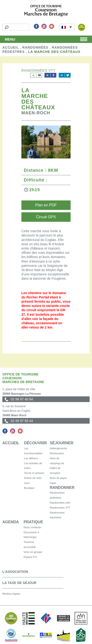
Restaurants (57, 453)
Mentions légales (11, 594)
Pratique (33, 522)
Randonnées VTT (60, 508)
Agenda (11, 522)
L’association (15, 572)
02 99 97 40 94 (22, 399)
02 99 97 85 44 (22, 421)
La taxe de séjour (19, 583)
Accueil (11, 47)
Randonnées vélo (60, 503)
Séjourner (62, 443)
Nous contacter (32, 527)
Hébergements (58, 448)
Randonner (62, 488)
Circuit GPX (46, 217)
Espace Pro (30, 557)
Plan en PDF (46, 205)
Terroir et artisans (34, 473)
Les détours (31, 458)
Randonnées (35, 47)
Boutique (29, 488)
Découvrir (35, 443)
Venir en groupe (33, 552)
